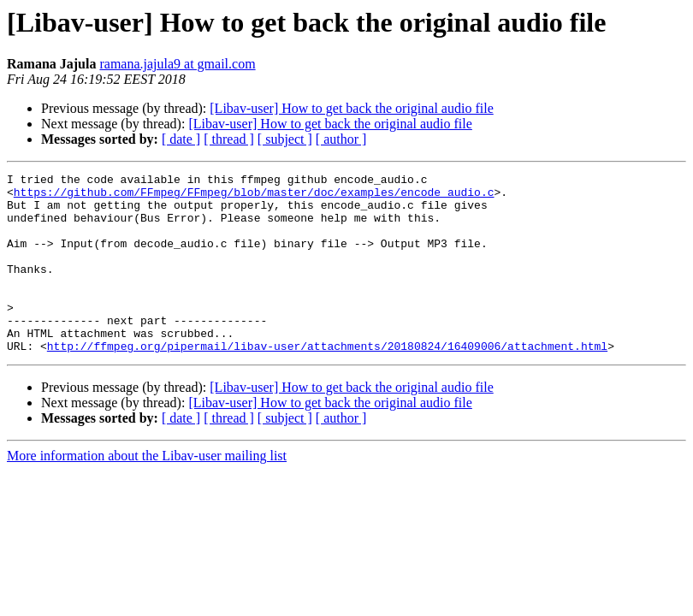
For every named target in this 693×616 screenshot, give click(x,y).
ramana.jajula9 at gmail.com (177, 64)
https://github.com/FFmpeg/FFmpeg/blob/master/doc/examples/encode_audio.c (254, 197)
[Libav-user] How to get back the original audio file (351, 108)
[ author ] (341, 139)
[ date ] (181, 139)
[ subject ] (285, 139)
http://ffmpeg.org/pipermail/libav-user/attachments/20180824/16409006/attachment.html (327, 382)
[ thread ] (229, 139)
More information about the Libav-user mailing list (147, 492)
